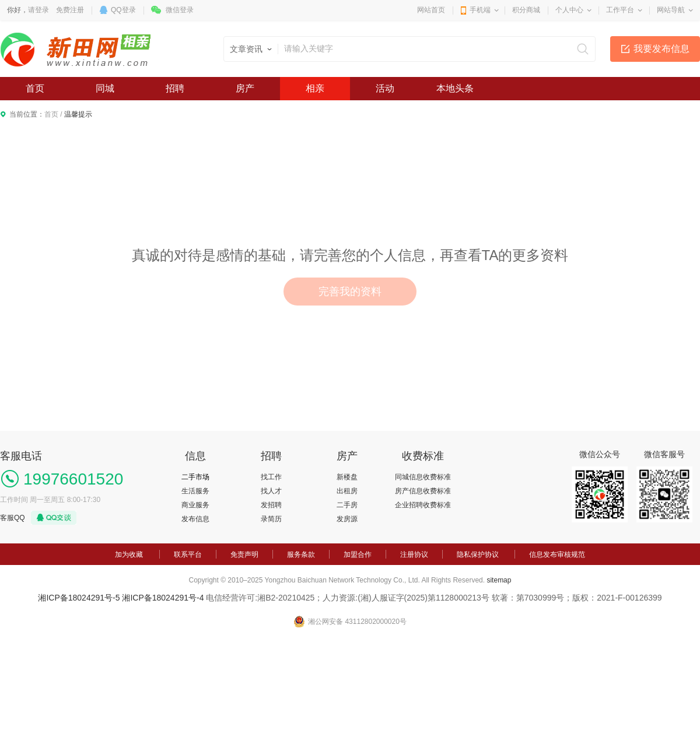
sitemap (499, 580)
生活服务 (195, 491)
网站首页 (431, 10)
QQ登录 (123, 10)
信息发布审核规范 (557, 554)
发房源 (347, 519)
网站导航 (671, 10)
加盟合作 (358, 554)
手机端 (480, 10)
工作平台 (620, 10)
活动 (385, 88)
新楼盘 (347, 477)
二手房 (347, 505)
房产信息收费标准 (423, 491)
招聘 (175, 88)
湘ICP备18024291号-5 (79, 598)
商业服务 (195, 505)
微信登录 (180, 10)
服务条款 (301, 554)
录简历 (271, 519)
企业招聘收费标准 (423, 505)
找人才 (271, 491)
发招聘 (271, 505)
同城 (105, 88)
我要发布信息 (661, 49)
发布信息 (195, 519)
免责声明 (244, 554)
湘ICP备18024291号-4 (163, 598)
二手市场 (195, 477)
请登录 (38, 10)
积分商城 (526, 10)
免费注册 (70, 10)
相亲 (315, 88)
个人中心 (569, 10)
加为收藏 (129, 554)
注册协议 (414, 554)
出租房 (347, 491)
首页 (35, 88)
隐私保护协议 (478, 554)
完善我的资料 (350, 292)
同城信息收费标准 (423, 477)
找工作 (271, 477)
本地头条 (455, 88)
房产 (245, 88)
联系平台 (188, 554)
